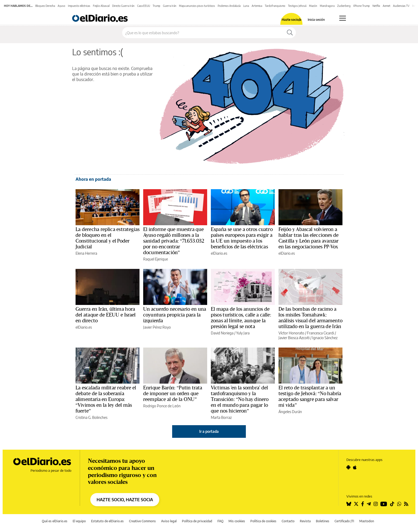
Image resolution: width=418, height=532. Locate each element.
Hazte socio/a (292, 20)
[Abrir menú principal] (343, 18)
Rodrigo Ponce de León (162, 406)
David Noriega (222, 333)
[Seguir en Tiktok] (392, 504)
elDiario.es (219, 253)
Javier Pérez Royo (157, 327)
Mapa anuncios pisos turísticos (197, 6)
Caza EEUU (144, 6)
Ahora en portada (93, 179)
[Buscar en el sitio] (203, 33)
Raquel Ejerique (156, 259)
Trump (156, 6)
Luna (246, 6)
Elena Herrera (86, 253)
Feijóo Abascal (101, 6)
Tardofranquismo (275, 6)
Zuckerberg (344, 6)
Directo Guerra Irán (123, 6)
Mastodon (367, 521)
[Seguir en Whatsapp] (399, 504)
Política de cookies (263, 521)
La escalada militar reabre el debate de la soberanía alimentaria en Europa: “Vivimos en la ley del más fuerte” (106, 399)
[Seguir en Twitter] (356, 504)
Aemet (387, 6)
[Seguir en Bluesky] (349, 504)
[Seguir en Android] (348, 467)
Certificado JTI (344, 521)
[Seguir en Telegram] (369, 504)
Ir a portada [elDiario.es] (209, 431)
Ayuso (61, 6)
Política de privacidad (197, 521)
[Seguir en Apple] (355, 467)
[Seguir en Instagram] (376, 504)
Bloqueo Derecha (45, 6)
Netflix (376, 6)
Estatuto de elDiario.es (107, 521)
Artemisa (257, 6)
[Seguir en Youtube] (384, 504)
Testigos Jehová (297, 6)
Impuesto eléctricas (79, 6)
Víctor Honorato (291, 333)
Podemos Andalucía (229, 6)
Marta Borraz (221, 417)
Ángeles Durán (290, 412)
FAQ (220, 521)
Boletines (323, 521)
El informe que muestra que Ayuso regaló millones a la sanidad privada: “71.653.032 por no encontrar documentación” (174, 241)
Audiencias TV (401, 6)
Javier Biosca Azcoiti (294, 338)
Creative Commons (142, 521)
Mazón (313, 6)
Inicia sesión (316, 20)
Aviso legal (169, 521)
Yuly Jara (243, 333)
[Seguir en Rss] (406, 504)
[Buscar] (290, 33)
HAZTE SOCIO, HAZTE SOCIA (125, 500)
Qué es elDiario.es (55, 521)
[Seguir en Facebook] (363, 504)
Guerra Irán (170, 6)
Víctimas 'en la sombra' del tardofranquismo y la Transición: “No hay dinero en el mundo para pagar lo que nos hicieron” (240, 399)
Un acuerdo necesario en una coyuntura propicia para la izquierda (175, 315)
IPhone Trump (362, 6)
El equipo (79, 521)
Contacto (288, 521)
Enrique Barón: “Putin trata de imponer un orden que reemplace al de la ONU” (173, 394)
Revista (305, 521)
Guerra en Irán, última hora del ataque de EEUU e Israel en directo (106, 315)
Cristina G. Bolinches (91, 417)
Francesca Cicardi (320, 333)
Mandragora (327, 6)
